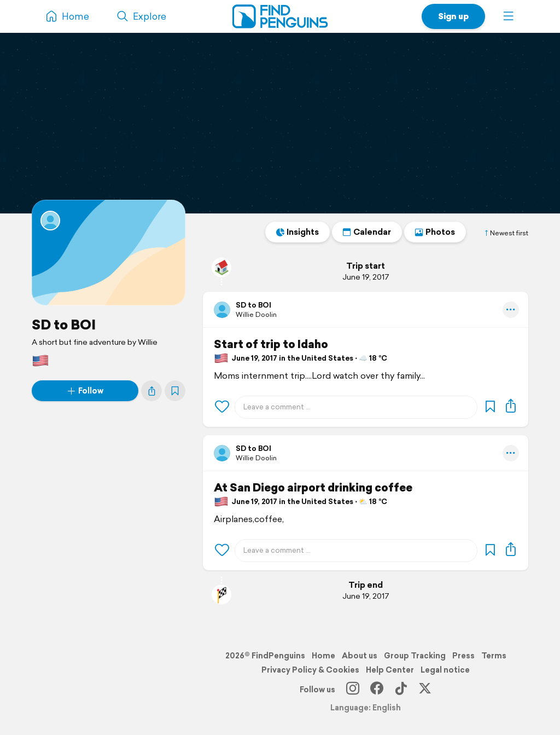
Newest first (506, 233)
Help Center (390, 670)
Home (323, 656)
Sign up (453, 16)
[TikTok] (401, 690)
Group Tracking (415, 656)
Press (463, 656)
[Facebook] (377, 690)
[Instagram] (353, 690)
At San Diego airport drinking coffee (313, 488)
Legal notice (445, 670)
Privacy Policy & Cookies (310, 670)
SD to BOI (64, 325)
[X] (425, 690)
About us (360, 656)
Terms (494, 656)
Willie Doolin (256, 314)
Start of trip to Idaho (271, 344)
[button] (509, 16)
